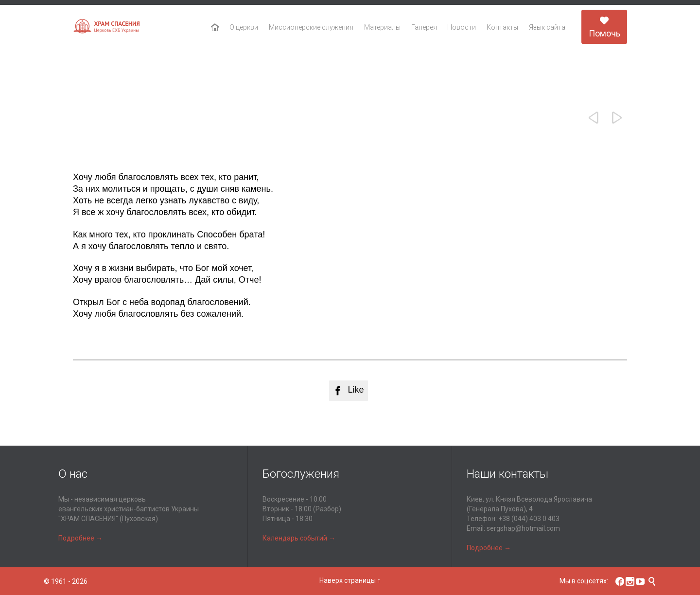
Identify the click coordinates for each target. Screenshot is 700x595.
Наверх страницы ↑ (350, 580)
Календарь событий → (299, 538)
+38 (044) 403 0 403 (529, 519)
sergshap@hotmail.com (523, 528)
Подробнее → (80, 538)
